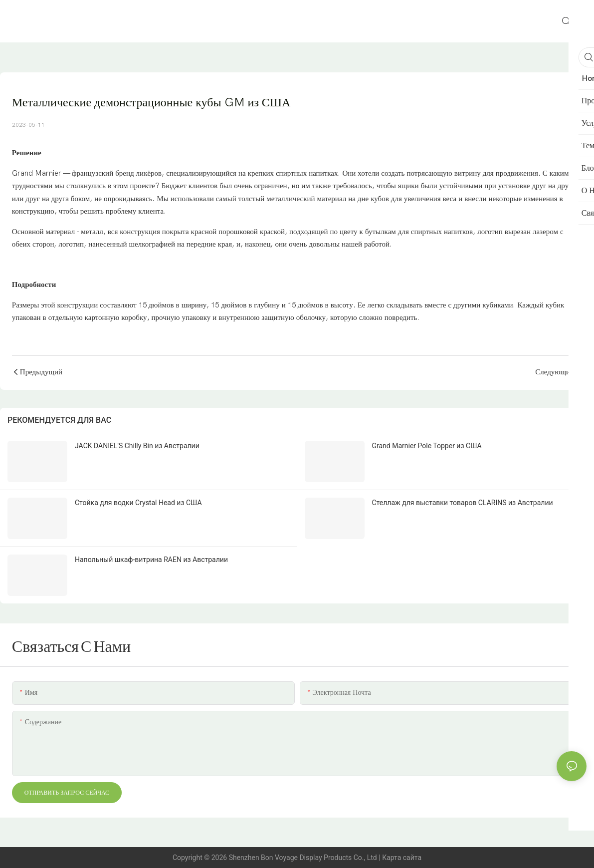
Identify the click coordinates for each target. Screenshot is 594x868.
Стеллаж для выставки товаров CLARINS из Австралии (463, 503)
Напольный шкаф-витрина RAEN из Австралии (151, 560)
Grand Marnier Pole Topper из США (427, 446)
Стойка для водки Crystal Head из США (138, 503)
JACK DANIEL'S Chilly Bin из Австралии (137, 446)
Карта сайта (402, 858)
